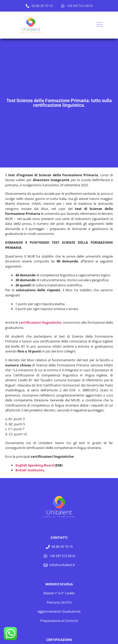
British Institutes (30, 470)
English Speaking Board (35, 465)
